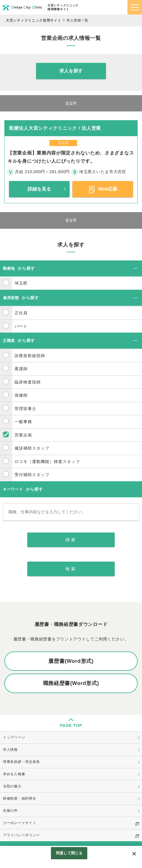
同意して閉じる (69, 853)
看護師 (21, 369)
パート (21, 326)
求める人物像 (14, 774)
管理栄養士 (25, 409)
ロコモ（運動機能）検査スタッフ (47, 461)
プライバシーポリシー (21, 835)
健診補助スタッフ (32, 448)
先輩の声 (10, 811)
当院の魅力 (12, 786)
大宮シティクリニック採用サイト (34, 20)
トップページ (14, 737)
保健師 (21, 395)
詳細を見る (39, 189)
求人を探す (71, 71)
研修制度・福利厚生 (19, 798)
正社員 (21, 313)
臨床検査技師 (28, 382)
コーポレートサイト (19, 823)
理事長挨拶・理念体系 (21, 762)
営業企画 (23, 435)
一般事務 (23, 422)
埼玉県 (21, 283)
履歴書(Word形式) (71, 661)
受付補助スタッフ (32, 475)
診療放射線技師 (30, 356)
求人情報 (10, 750)
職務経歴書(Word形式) (71, 683)
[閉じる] (134, 854)
